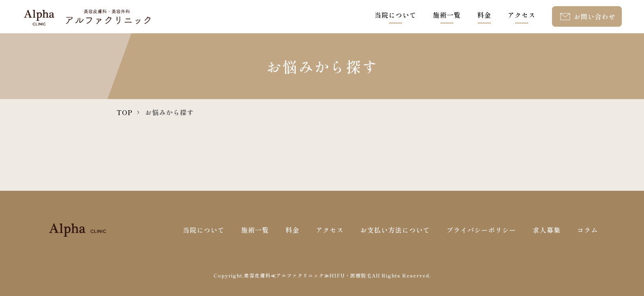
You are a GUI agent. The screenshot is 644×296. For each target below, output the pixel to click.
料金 (484, 15)
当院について (396, 15)
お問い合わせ (595, 16)
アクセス (522, 15)
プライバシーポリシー (481, 230)
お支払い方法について (395, 230)
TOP (125, 112)
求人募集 (547, 230)
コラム (588, 230)
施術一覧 (447, 15)
